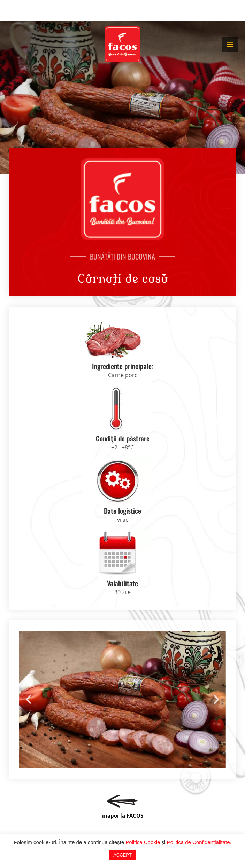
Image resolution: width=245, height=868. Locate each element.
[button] (28, 699)
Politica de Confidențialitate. (199, 842)
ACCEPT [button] (122, 855)
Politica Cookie (143, 842)
